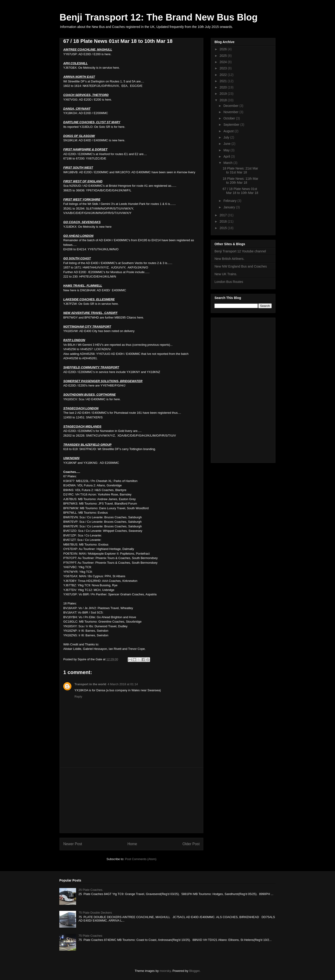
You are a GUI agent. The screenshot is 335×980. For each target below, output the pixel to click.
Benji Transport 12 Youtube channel (240, 251)
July (227, 137)
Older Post (191, 844)
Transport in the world (90, 684)
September (232, 125)
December (231, 106)
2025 (224, 56)
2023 (224, 68)
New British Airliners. (229, 259)
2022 (224, 75)
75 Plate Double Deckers (95, 913)
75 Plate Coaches (90, 936)
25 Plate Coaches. (91, 890)
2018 (224, 100)
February (230, 201)
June (227, 144)
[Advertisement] (131, 800)
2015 (224, 228)
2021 (224, 81)
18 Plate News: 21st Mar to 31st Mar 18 (240, 170)
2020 (224, 87)
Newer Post (73, 844)
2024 (224, 62)
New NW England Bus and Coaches (241, 266)
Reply (78, 697)
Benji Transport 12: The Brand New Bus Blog (159, 17)
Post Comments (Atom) (141, 859)
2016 (224, 221)
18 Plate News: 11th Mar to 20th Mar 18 (240, 181)
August (229, 131)
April (227, 156)
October (230, 118)
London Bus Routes (229, 282)
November (231, 112)
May (227, 150)
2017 (224, 215)
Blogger (194, 971)
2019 (224, 94)
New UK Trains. (226, 274)
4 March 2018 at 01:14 (123, 684)
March (228, 163)
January (230, 207)
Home (132, 844)
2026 (224, 49)
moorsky (165, 971)
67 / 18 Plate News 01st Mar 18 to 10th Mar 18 (240, 191)
